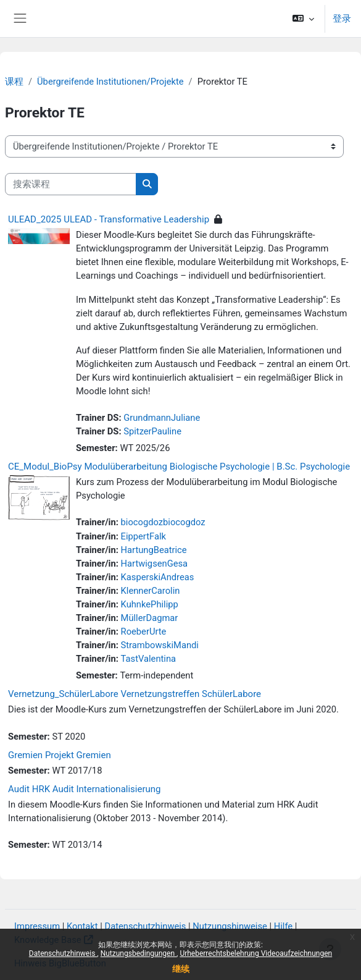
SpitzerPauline (152, 431)
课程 (14, 82)
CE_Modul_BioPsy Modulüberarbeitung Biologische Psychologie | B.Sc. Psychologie (179, 467)
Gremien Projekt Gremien (60, 755)
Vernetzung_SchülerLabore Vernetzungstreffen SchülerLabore (135, 694)
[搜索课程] (71, 184)
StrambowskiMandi (160, 645)
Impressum (37, 926)
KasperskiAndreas (158, 577)
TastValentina (148, 659)
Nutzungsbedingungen (139, 953)
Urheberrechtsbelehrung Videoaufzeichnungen (256, 953)
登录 (342, 19)
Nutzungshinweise (230, 926)
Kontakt (82, 926)
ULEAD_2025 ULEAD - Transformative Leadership (109, 219)
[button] (303, 19)
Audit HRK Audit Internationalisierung (85, 789)
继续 (181, 969)
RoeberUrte (144, 632)
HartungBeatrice (154, 550)
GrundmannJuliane (162, 418)
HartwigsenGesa (155, 564)
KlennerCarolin (151, 591)
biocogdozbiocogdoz (163, 522)
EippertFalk (143, 536)
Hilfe (283, 926)
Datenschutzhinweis (63, 953)
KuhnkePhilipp (150, 604)
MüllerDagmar (150, 618)
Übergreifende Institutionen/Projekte (110, 82)
